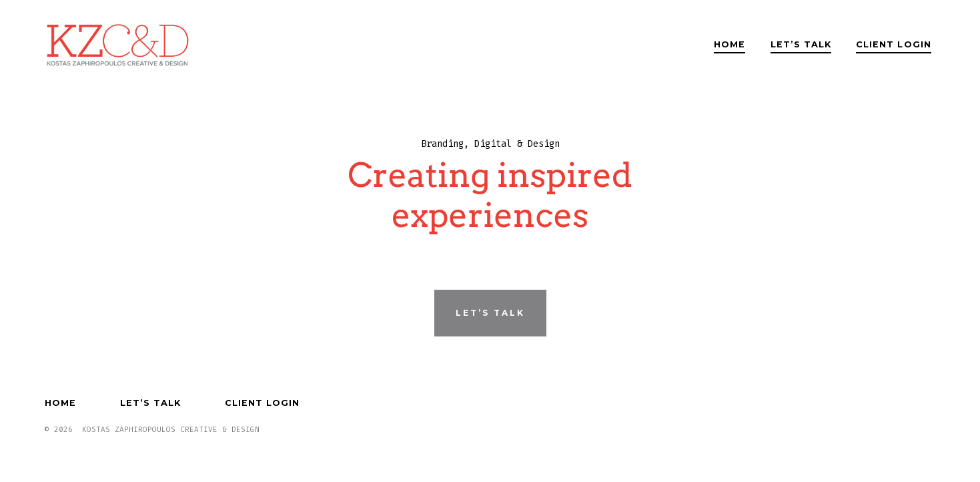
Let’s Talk (801, 44)
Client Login (893, 44)
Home (729, 44)
